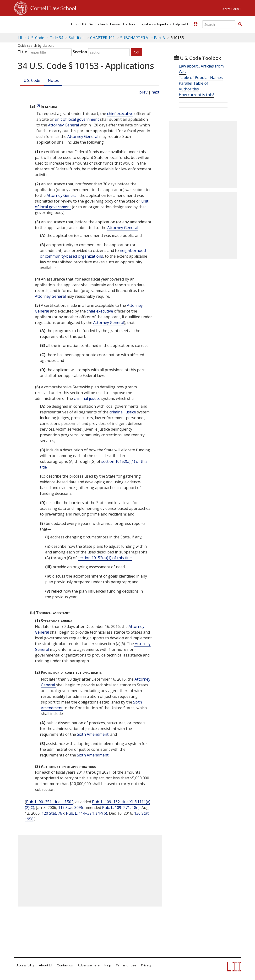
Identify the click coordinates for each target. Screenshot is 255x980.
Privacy (146, 965)
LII (20, 38)
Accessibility (25, 965)
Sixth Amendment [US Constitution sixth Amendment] (93, 734)
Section (80, 52)
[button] (240, 24)
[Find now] (240, 24)
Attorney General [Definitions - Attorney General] (63, 125)
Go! (136, 52)
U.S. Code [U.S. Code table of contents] (36, 38)
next (155, 92)
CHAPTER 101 (102, 38)
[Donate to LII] (195, 24)
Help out (180, 24)
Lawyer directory (123, 24)
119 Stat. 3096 (71, 808)
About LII (77, 24)
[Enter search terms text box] (219, 24)
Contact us (65, 965)
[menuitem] (77, 24)
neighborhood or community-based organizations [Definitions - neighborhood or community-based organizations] (93, 253)
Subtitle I (77, 38)
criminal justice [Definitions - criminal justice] (87, 398)
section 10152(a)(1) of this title (105, 558)
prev (143, 92)
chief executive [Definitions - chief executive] (120, 114)
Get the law (97, 24)
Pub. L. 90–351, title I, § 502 (50, 802)
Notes (53, 80)
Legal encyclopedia (154, 24)
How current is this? (197, 95)
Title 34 (56, 38)
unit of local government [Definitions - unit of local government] (77, 119)
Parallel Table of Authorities (193, 86)
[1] (38, 105)
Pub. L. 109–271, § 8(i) (121, 808)
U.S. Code (32, 80)
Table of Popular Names (201, 78)
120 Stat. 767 (53, 813)
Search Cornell (231, 9)
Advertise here (89, 965)
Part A (159, 38)
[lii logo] (33, 24)
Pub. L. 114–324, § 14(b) (87, 813)
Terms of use (126, 965)
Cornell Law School (52, 7)
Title (22, 52)
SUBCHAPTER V (134, 38)
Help (108, 965)
